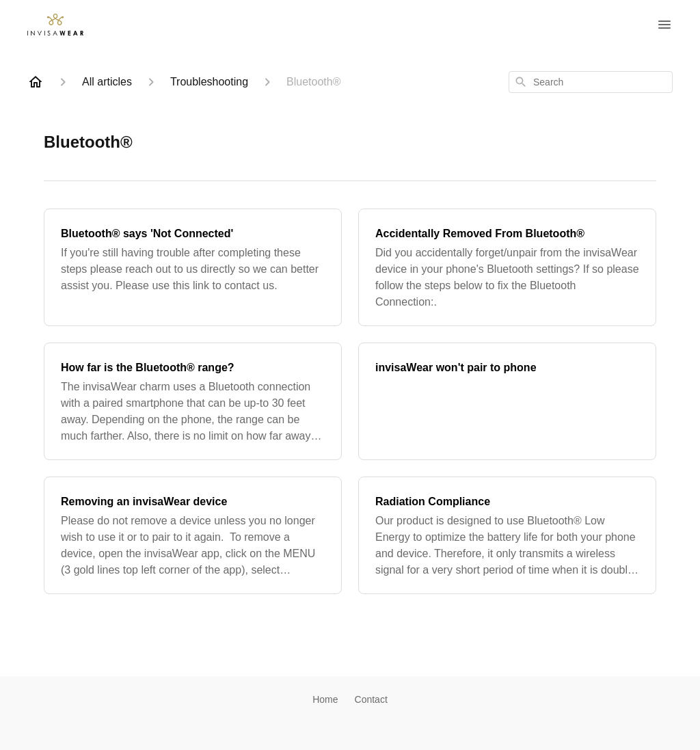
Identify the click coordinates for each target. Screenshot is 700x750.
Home (325, 699)
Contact (371, 699)
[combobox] (591, 82)
